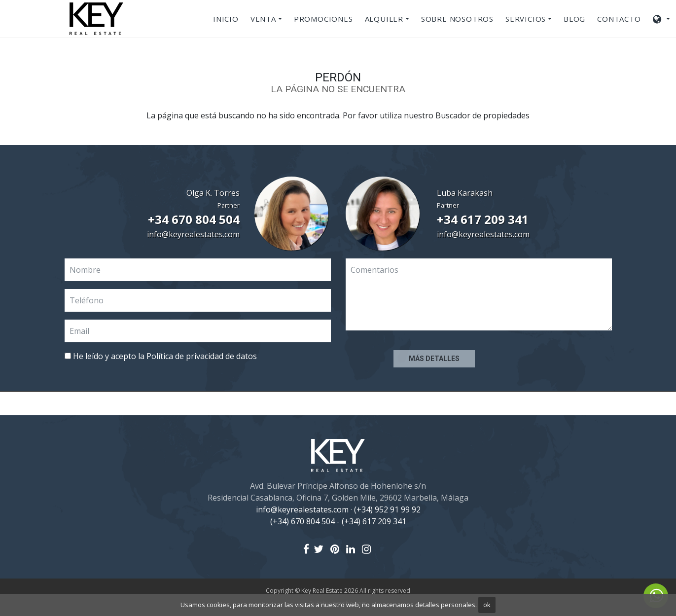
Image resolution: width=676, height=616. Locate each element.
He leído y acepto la (161, 356)
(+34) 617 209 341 (374, 521)
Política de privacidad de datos (202, 356)
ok (487, 605)
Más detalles (434, 359)
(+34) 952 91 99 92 (387, 509)
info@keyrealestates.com (193, 234)
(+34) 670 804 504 (302, 521)
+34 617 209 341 (483, 219)
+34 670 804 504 (194, 219)
